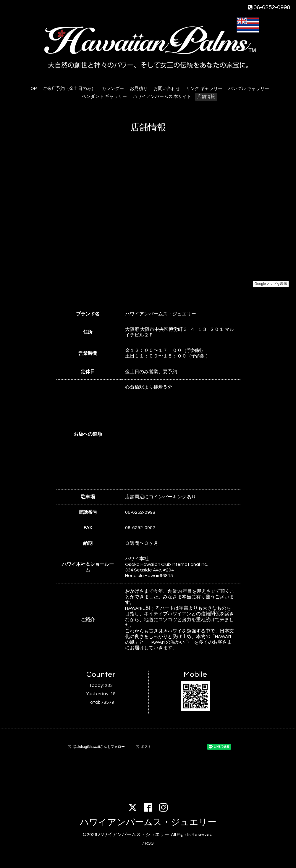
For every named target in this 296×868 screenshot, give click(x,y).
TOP (32, 89)
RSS (149, 843)
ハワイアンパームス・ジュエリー (148, 822)
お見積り (139, 89)
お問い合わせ (167, 89)
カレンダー (113, 89)
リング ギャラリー (204, 89)
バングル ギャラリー (249, 89)
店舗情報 (206, 97)
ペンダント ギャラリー (104, 97)
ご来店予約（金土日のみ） (69, 89)
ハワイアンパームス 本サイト (162, 97)
